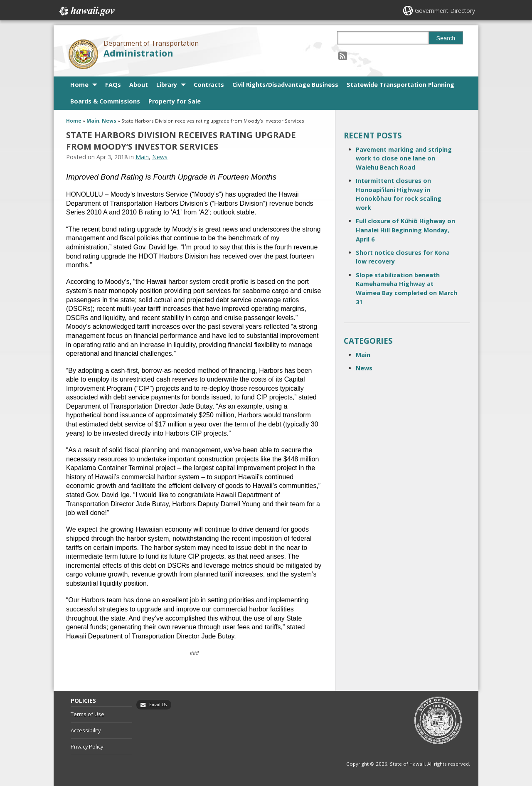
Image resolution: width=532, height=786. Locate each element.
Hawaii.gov (86, 11)
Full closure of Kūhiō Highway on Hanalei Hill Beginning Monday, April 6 (405, 230)
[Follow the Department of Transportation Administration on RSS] (343, 55)
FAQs (113, 85)
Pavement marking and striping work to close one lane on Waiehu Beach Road (404, 158)
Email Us (158, 705)
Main (93, 121)
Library (167, 85)
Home (79, 85)
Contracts (209, 85)
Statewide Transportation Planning (400, 85)
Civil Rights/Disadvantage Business (285, 85)
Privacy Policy (87, 747)
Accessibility (86, 730)
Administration (138, 53)
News (109, 121)
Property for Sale (175, 101)
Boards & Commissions (105, 101)
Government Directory (445, 11)
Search (446, 38)
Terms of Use (87, 714)
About (139, 85)
